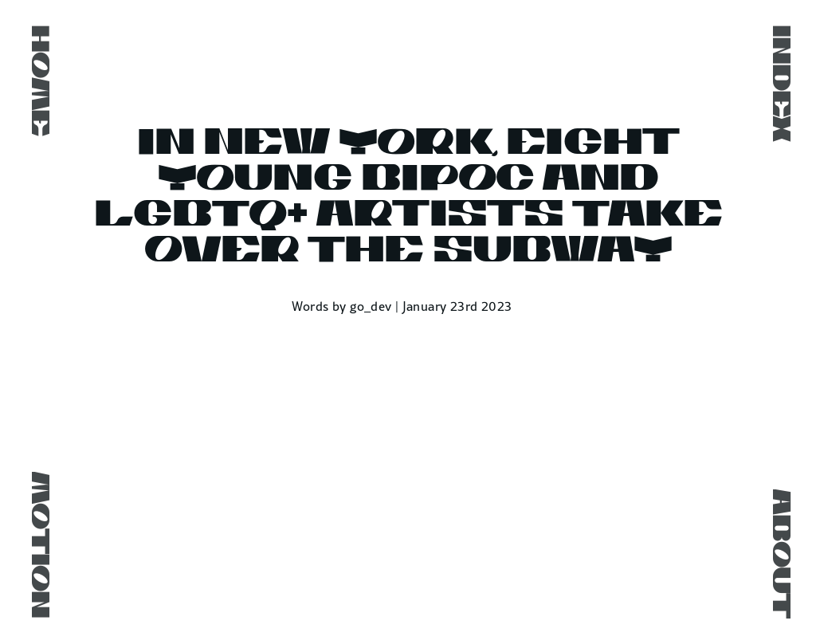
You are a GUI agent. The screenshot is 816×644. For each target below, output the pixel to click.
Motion (37, 545)
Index (779, 84)
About (779, 554)
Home (37, 81)
